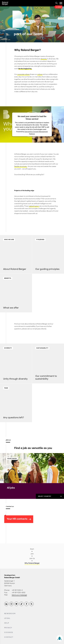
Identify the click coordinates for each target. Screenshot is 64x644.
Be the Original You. (25, 69)
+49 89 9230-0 (17, 590)
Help (7, 623)
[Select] (50, 496)
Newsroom (10, 614)
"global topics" (34, 206)
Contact (9, 637)
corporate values (23, 74)
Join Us (32, 558)
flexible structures (21, 166)
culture (40, 74)
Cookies (9, 632)
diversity (44, 59)
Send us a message (19, 595)
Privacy (8, 628)
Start (32, 549)
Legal (7, 618)
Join (32, 554)
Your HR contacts (19, 519)
